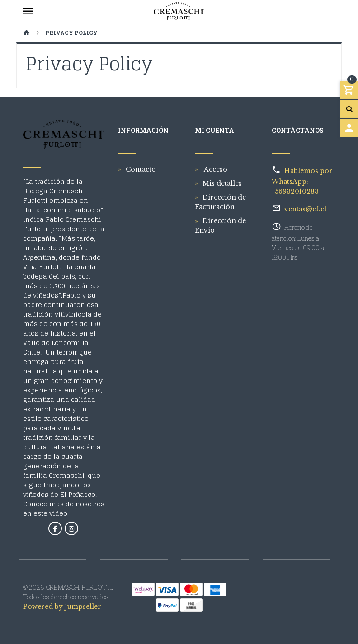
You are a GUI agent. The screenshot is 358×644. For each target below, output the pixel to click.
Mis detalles (222, 183)
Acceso (215, 169)
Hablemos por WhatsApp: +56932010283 (302, 181)
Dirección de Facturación (220, 202)
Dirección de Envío (220, 226)
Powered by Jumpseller (62, 607)
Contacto (141, 169)
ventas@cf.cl (305, 209)
